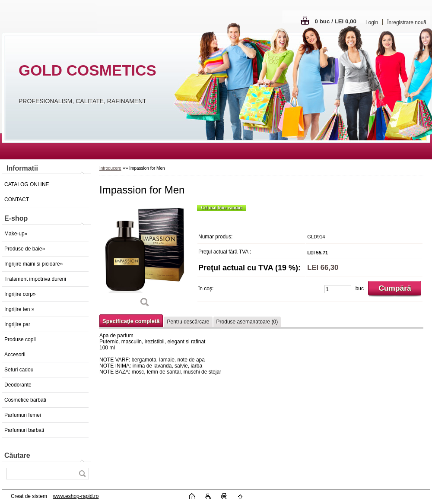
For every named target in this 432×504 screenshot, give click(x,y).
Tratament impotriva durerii (35, 279)
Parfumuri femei (23, 415)
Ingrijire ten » (19, 309)
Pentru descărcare (188, 322)
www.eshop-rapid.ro (76, 496)
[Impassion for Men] (145, 259)
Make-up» (16, 234)
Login (372, 22)
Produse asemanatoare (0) (247, 322)
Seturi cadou (19, 370)
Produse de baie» (25, 249)
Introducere (110, 168)
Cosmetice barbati (25, 400)
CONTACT (17, 200)
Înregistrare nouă (407, 22)
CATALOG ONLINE (27, 184)
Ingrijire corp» (20, 294)
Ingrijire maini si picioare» (33, 264)
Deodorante (18, 385)
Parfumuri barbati (24, 430)
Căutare (17, 455)
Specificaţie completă (131, 321)
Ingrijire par (17, 324)
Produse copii (20, 339)
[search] (82, 474)
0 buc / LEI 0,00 (336, 21)
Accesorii (15, 355)
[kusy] (338, 289)
